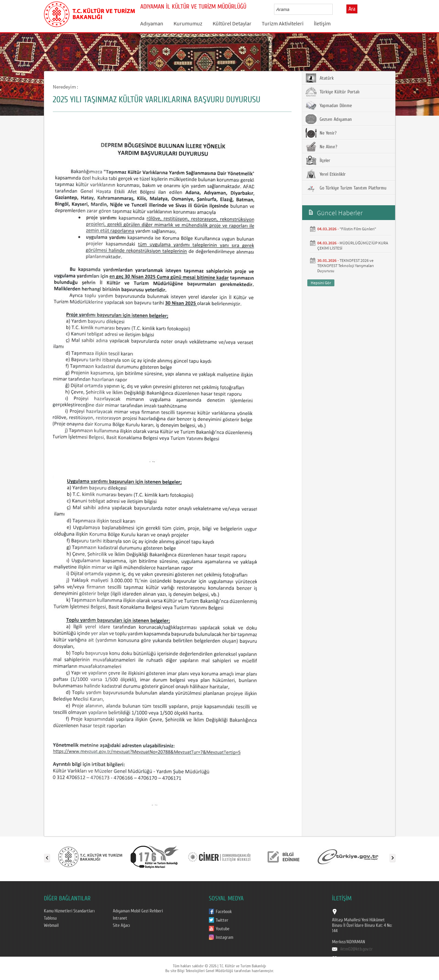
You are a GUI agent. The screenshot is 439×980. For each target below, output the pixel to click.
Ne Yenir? (321, 133)
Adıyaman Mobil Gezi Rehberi (138, 911)
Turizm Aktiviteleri (283, 23)
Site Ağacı (121, 925)
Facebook (224, 912)
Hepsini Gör (321, 283)
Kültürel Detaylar (232, 23)
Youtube (223, 929)
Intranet (120, 918)
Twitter (222, 920)
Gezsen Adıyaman (329, 119)
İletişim (322, 23)
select (335, 9)
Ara (352, 9)
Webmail (51, 925)
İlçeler (318, 160)
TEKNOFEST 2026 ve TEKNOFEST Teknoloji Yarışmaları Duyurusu (346, 266)
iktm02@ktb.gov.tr (357, 949)
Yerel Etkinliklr (326, 174)
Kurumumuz (188, 23)
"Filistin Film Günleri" (358, 229)
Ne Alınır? (321, 147)
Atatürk (320, 78)
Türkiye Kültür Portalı (333, 92)
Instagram (224, 937)
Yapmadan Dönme (329, 105)
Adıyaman (152, 23)
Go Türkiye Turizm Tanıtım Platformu (346, 188)
